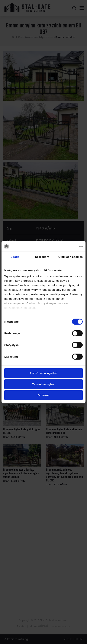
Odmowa (43, 395)
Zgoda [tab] (15, 257)
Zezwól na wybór (43, 384)
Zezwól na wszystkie (43, 373)
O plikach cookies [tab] (71, 257)
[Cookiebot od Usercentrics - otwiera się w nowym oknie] (66, 246)
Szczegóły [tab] (42, 257)
